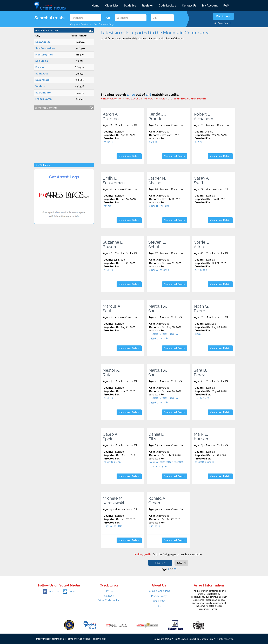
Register (147, 6)
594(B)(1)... (155, 142)
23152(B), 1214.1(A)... (160, 206)
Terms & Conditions (159, 591)
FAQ (226, 6)
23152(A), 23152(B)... (160, 270)
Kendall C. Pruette (158, 116)
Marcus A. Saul (112, 308)
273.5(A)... (109, 206)
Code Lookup (167, 6)
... (195, 206)
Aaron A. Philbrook (112, 116)
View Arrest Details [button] (129, 156)
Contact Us (189, 6)
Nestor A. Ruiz (111, 372)
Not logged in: (143, 554)
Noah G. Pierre (201, 308)
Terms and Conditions (78, 639)
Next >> (160, 563)
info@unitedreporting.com (50, 639)
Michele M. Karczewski (113, 501)
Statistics (130, 6)
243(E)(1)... (109, 270)
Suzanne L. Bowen (113, 244)
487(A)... (199, 142)
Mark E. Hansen (201, 437)
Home (95, 6)
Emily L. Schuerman (114, 180)
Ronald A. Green (157, 501)
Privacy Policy (159, 596)
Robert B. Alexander (204, 116)
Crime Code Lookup (109, 600)
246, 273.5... (156, 526)
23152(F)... (109, 142)
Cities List (112, 6)
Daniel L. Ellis (156, 437)
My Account (210, 6)
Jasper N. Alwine (157, 180)
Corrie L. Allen (202, 244)
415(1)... (198, 334)
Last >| (181, 563)
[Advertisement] (64, 135)
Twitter (69, 591)
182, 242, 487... (203, 398)
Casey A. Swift (202, 180)
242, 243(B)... (202, 270)
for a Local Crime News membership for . (157, 99)
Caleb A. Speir (110, 437)
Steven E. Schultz (157, 244)
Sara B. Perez (200, 372)
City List (109, 591)
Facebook (51, 591)
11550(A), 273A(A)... (114, 526)
